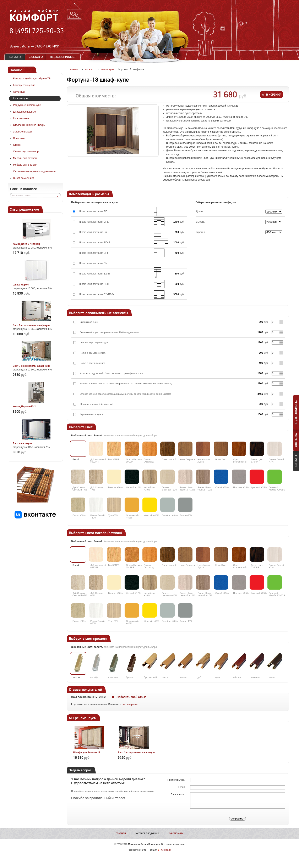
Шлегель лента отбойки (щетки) (97, 404)
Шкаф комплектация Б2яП (95, 274)
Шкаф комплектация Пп (93, 263)
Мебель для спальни (25, 165)
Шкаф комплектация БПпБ (95, 243)
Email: (182, 787)
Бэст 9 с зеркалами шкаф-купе (31, 325)
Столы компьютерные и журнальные (34, 171)
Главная (121, 833)
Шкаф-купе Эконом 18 (87, 753)
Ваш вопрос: (178, 794)
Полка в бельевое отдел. (93, 353)
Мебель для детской (25, 158)
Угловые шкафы (22, 132)
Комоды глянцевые (24, 85)
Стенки (17, 145)
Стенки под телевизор (26, 152)
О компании (176, 833)
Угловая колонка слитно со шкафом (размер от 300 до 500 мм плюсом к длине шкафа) (126, 384)
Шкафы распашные (24, 112)
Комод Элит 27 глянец (26, 244)
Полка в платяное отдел (93, 363)
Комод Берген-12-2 (24, 407)
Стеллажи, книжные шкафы (29, 125)
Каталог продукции (147, 833)
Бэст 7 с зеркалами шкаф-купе (31, 366)
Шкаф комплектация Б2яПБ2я (97, 294)
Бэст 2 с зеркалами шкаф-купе (137, 753)
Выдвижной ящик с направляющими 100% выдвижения (109, 332)
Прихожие (19, 138)
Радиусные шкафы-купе (27, 105)
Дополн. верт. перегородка (94, 342)
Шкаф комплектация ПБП (94, 284)
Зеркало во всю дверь (91, 414)
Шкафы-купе (20, 98)
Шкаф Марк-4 (21, 285)
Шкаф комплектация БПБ (94, 222)
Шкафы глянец (22, 118)
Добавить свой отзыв (131, 697)
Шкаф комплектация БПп (94, 253)
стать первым (130, 704)
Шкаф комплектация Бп (93, 232)
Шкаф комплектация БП (93, 211)
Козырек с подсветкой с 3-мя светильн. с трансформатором (111, 373)
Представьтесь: (177, 780)
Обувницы (19, 92)
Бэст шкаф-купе (23, 443)
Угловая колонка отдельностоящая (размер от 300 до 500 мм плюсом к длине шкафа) (125, 394)
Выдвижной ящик (89, 322)
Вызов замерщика (24, 178)
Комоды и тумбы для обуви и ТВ (32, 79)
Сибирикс (166, 850)
